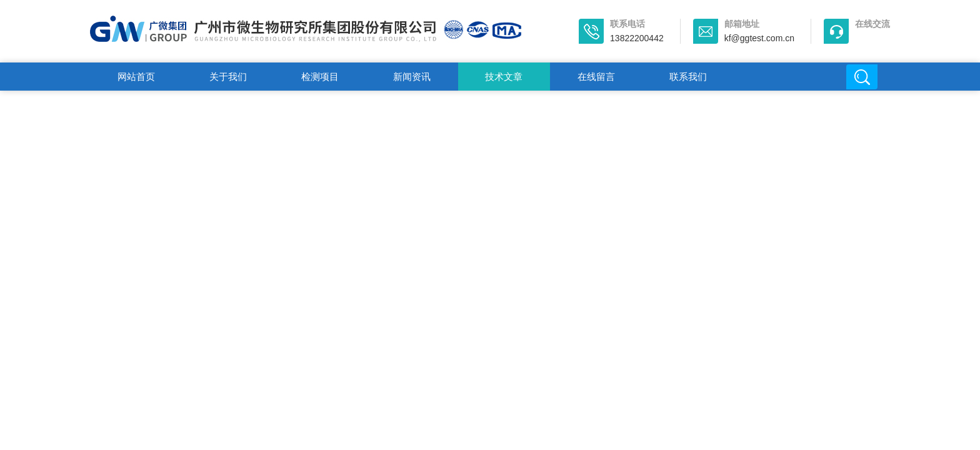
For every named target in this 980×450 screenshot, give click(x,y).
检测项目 (320, 77)
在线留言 (596, 77)
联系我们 (688, 77)
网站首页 (136, 77)
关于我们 (228, 77)
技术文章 (504, 77)
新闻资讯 (412, 77)
